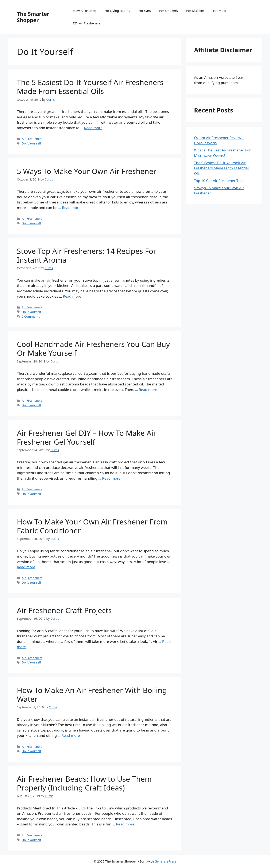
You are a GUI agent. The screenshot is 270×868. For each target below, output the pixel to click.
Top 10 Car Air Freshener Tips (219, 181)
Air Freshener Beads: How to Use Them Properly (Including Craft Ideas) (84, 783)
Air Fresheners (32, 139)
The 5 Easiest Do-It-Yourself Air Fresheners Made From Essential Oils (90, 87)
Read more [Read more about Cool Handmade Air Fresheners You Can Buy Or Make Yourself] (148, 390)
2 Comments (31, 316)
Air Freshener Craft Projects (64, 610)
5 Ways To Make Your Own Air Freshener (87, 171)
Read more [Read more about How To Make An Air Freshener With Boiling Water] (71, 735)
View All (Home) (85, 11)
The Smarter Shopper (33, 17)
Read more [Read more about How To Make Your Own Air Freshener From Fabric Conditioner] (26, 567)
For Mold (220, 11)
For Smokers (169, 11)
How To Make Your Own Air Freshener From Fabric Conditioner (92, 526)
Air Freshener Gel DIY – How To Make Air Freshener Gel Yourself (87, 437)
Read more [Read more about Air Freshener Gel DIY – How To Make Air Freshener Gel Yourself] (111, 478)
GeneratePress (165, 861)
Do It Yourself (31, 143)
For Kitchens (195, 11)
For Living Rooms (117, 11)
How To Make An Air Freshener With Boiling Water (92, 695)
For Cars (144, 11)
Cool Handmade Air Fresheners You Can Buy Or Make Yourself (93, 348)
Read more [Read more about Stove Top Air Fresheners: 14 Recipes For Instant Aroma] (72, 296)
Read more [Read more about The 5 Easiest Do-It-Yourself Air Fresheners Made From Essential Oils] (93, 128)
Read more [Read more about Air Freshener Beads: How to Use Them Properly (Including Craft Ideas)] (125, 824)
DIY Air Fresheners (87, 23)
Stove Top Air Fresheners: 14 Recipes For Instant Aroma (87, 255)
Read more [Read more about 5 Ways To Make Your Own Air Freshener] (71, 208)
